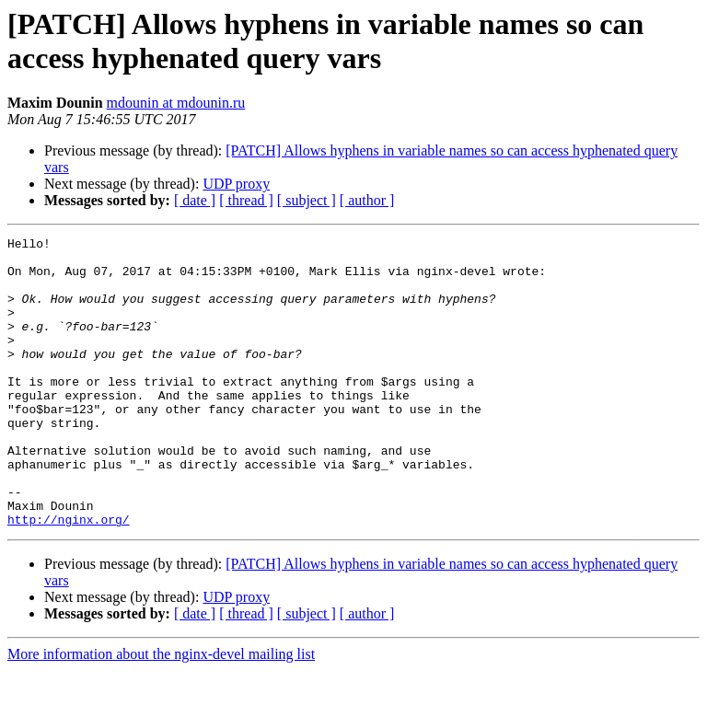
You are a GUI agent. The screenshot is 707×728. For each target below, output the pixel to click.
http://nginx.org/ (69, 577)
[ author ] (367, 200)
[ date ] (195, 200)
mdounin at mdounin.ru (176, 103)
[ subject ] (307, 200)
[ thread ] (246, 200)
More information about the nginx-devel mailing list (161, 712)
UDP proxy (236, 184)
